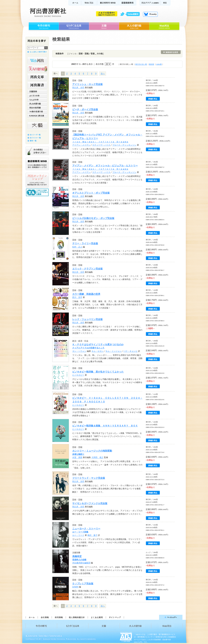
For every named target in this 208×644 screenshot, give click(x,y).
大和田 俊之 (97, 457)
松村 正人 (77, 247)
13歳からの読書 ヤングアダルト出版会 (38, 192)
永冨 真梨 (77, 457)
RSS (165, 3)
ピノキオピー (78, 375)
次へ (103, 74)
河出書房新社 (47, 13)
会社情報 (45, 617)
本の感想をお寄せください (37, 151)
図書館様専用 (128, 3)
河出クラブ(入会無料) (150, 3)
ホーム (75, 3)
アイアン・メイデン (81, 145)
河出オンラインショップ (37, 180)
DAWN (75, 587)
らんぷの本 (37, 100)
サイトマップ (115, 617)
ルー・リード (78, 535)
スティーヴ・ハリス (101, 145)
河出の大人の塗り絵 (37, 69)
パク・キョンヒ (131, 351)
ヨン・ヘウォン (79, 351)
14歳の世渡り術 (37, 112)
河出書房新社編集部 (81, 563)
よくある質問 (97, 617)
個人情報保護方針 (77, 617)
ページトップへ (155, 617)
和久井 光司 (78, 88)
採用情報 (59, 617)
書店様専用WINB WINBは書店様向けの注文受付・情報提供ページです (37, 164)
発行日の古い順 (141, 64)
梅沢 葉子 (92, 535)
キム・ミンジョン (114, 351)
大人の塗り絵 (134, 26)
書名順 (152, 64)
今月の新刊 (43, 26)
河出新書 (37, 85)
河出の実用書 (37, 108)
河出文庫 (37, 77)
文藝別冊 (37, 92)
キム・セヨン (97, 351)
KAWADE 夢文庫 (37, 116)
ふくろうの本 (37, 96)
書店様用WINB (108, 3)
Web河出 (89, 3)
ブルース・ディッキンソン (124, 145)
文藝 (104, 26)
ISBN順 (159, 64)
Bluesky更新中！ (150, 14)
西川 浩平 (77, 297)
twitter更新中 (131, 14)
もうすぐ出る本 (74, 26)
